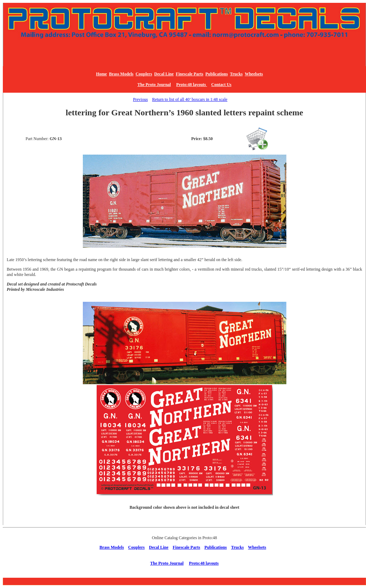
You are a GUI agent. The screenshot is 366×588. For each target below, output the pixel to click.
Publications (216, 74)
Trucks (236, 74)
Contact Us (221, 85)
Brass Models (121, 74)
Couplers (144, 74)
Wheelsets (254, 74)
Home (101, 74)
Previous (141, 99)
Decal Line (164, 74)
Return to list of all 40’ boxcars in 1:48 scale (190, 99)
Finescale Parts (190, 74)
